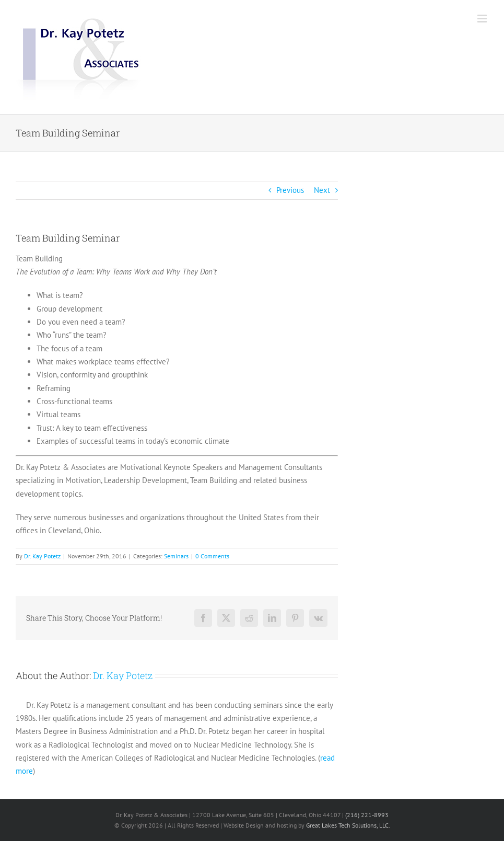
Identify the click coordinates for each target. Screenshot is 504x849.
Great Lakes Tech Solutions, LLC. (348, 825)
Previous (290, 190)
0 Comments (212, 556)
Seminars (176, 556)
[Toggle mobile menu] (483, 19)
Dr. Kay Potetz (42, 556)
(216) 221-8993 (367, 815)
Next (322, 190)
